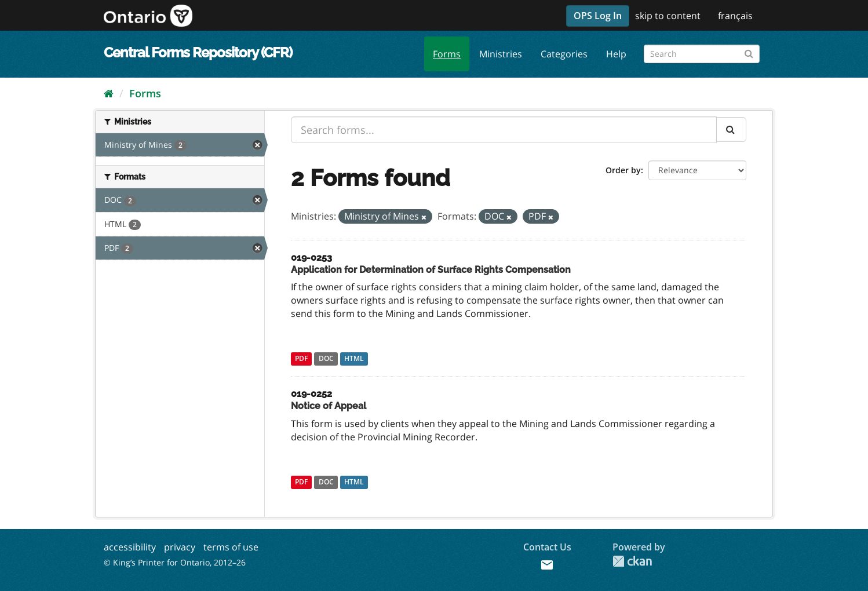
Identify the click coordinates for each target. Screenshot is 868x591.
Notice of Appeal (329, 406)
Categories (564, 54)
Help (616, 54)
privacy (180, 547)
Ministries (501, 54)
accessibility (130, 547)
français (735, 16)
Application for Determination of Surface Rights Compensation (431, 270)
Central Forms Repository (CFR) (198, 52)
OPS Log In (598, 16)
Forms (447, 54)
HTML (354, 359)
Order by (623, 170)
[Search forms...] (504, 130)
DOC (326, 359)
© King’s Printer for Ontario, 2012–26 (175, 562)
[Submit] (749, 52)
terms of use (231, 547)
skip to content (668, 16)
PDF (301, 359)
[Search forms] (702, 54)
